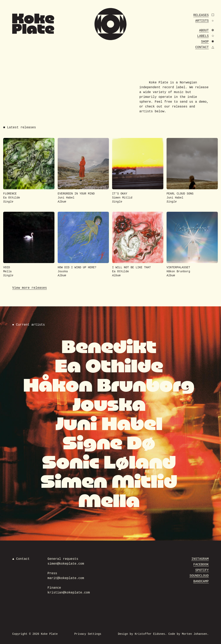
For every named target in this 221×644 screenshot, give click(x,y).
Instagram (200, 559)
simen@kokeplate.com (66, 564)
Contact (202, 47)
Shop (205, 42)
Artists (202, 21)
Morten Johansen (194, 634)
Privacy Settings (88, 634)
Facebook (201, 565)
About (204, 30)
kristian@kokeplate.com (69, 593)
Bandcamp (201, 581)
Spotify (202, 570)
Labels (203, 36)
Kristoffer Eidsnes (150, 634)
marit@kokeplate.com (66, 578)
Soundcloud (199, 576)
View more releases (30, 288)
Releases (201, 15)
